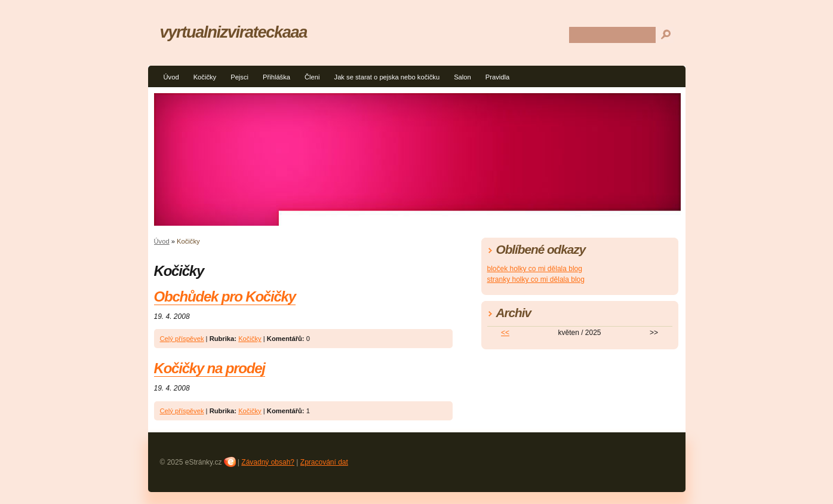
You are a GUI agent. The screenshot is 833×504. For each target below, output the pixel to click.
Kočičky (205, 77)
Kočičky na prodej (210, 368)
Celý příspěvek (182, 339)
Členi (312, 77)
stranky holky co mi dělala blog (536, 279)
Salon (462, 77)
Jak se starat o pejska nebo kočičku (387, 77)
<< (505, 333)
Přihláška (276, 77)
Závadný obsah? (268, 462)
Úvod (171, 77)
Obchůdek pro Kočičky (225, 296)
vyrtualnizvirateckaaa (234, 32)
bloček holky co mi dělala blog (535, 269)
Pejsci (239, 77)
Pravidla (497, 77)
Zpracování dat (324, 462)
